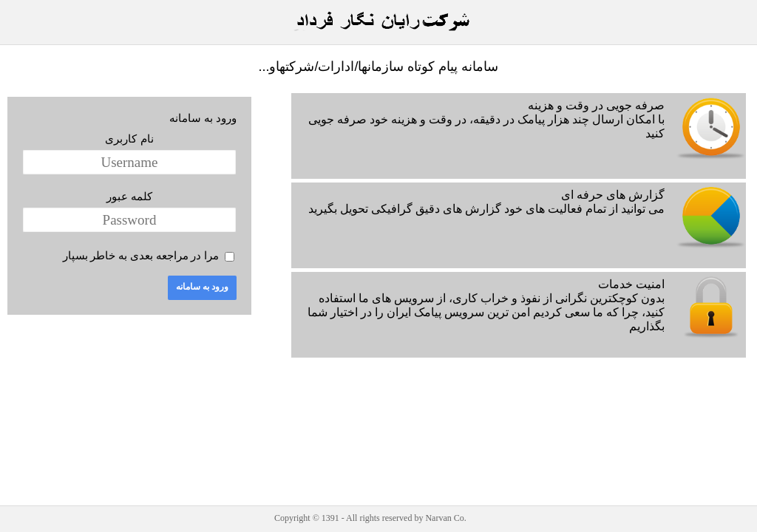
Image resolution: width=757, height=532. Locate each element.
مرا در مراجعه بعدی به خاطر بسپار (141, 256)
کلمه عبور (129, 196)
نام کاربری (129, 139)
